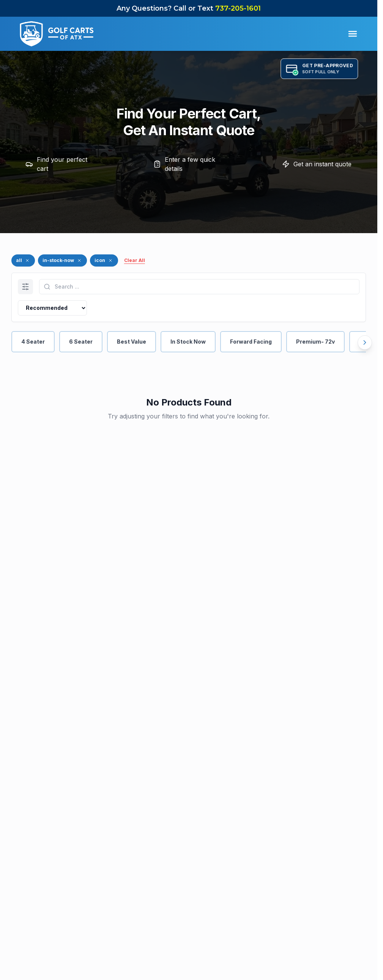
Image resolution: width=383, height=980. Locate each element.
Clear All (135, 260)
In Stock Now (188, 342)
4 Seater (33, 342)
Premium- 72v (315, 342)
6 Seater (81, 342)
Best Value (132, 342)
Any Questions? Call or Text (189, 8)
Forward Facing (251, 342)
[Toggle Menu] (353, 34)
